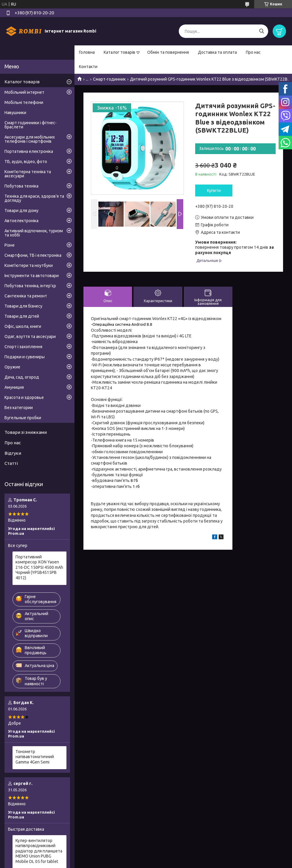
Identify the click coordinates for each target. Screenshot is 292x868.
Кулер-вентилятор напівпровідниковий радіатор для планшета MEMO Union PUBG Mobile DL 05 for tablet (39, 851)
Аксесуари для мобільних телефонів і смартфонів (30, 139)
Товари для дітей (22, 316)
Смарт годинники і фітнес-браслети (31, 125)
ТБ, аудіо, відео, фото (26, 162)
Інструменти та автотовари (32, 276)
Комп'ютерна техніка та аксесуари (28, 174)
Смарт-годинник (109, 79)
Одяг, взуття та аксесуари (30, 337)
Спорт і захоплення (23, 347)
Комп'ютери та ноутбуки (29, 265)
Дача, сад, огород (22, 377)
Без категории (19, 408)
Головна (87, 52)
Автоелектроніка (21, 221)
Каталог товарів (119, 52)
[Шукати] (261, 31)
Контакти (88, 67)
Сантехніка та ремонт (26, 296)
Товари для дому (21, 211)
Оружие (12, 367)
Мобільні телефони (24, 102)
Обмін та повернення (168, 52)
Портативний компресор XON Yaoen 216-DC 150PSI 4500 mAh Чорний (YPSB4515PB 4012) (39, 567)
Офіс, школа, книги (23, 326)
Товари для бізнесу (23, 306)
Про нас (253, 52)
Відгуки (13, 453)
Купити (214, 191)
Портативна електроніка (29, 151)
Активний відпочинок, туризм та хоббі (34, 233)
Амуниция (14, 387)
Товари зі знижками (26, 432)
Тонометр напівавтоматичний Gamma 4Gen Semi (35, 757)
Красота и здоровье (24, 397)
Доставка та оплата (217, 52)
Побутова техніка (21, 186)
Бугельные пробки (23, 418)
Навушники (15, 113)
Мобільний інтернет (24, 92)
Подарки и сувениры (25, 357)
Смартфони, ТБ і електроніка (33, 255)
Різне (10, 245)
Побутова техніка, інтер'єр (30, 286)
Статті (11, 463)
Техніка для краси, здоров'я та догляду (34, 198)
